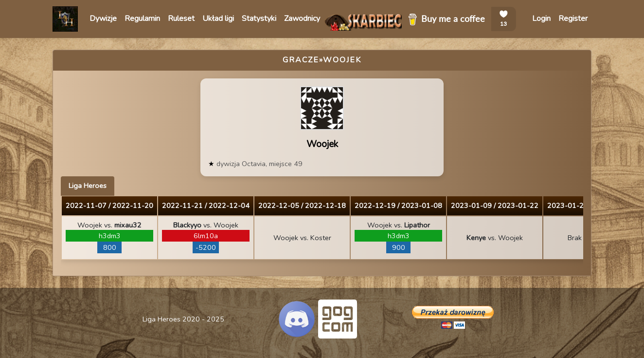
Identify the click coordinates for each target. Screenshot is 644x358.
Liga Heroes (88, 186)
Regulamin (142, 19)
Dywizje (103, 19)
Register (573, 19)
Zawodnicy (302, 19)
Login (541, 19)
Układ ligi (218, 19)
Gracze (301, 60)
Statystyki (259, 19)
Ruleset (181, 19)
